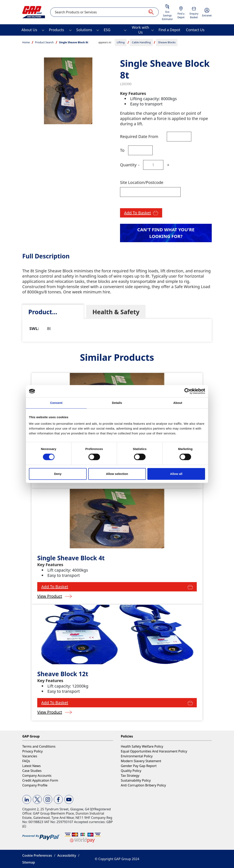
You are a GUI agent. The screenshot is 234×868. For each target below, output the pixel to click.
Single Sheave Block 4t (71, 558)
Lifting (121, 42)
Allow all (176, 474)
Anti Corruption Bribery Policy (143, 785)
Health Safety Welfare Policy (142, 746)
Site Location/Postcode (142, 182)
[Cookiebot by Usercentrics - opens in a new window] (187, 391)
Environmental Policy (137, 756)
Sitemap (29, 862)
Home (26, 42)
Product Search (44, 42)
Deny (58, 474)
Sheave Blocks (167, 42)
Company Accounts (37, 776)
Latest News (31, 766)
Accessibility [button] (67, 855)
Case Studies (32, 771)
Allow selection (117, 474)
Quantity (128, 165)
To (122, 150)
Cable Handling (141, 42)
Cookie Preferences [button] (37, 855)
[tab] (53, 312)
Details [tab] (117, 403)
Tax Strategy (130, 776)
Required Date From (139, 136)
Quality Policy (131, 771)
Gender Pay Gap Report (139, 766)
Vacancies (30, 756)
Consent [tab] (56, 403)
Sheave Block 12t (63, 674)
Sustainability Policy (136, 780)
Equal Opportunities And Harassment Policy (154, 751)
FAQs (26, 761)
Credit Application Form (40, 780)
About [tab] (178, 403)
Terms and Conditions (39, 746)
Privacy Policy (32, 751)
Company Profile (35, 785)
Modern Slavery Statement (141, 761)
